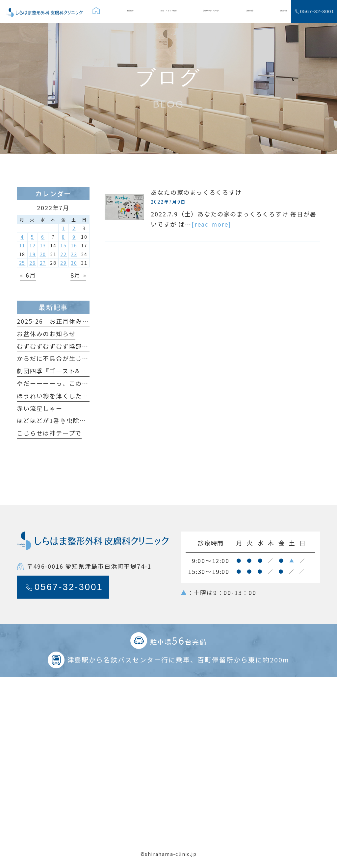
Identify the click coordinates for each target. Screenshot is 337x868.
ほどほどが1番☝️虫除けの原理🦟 (65, 420)
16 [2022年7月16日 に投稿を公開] (74, 245)
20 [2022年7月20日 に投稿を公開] (43, 254)
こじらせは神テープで (49, 433)
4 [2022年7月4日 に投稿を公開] (22, 237)
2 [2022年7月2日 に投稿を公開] (74, 228)
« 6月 (28, 275)
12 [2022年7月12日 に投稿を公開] (33, 245)
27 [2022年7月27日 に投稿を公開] (43, 263)
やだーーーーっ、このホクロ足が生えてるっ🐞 (86, 383)
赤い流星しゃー (40, 408)
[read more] (211, 224)
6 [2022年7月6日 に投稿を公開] (43, 237)
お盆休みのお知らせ (46, 334)
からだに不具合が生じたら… (59, 358)
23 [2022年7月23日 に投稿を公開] (74, 254)
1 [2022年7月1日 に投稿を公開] (64, 228)
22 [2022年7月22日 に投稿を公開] (64, 254)
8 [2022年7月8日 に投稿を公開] (64, 237)
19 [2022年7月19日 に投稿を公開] (33, 254)
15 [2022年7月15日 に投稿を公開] (64, 245)
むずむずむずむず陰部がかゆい (62, 346)
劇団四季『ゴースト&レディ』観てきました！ (84, 371)
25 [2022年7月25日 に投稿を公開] (22, 263)
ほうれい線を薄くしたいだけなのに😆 (73, 396)
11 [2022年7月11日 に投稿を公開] (22, 245)
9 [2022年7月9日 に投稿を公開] (74, 237)
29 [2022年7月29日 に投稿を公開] (64, 263)
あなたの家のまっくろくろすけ (196, 192)
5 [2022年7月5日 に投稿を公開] (33, 237)
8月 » (78, 275)
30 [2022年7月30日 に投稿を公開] (74, 263)
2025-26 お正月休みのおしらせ (66, 321)
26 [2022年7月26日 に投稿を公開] (33, 263)
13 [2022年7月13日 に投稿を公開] (43, 245)
